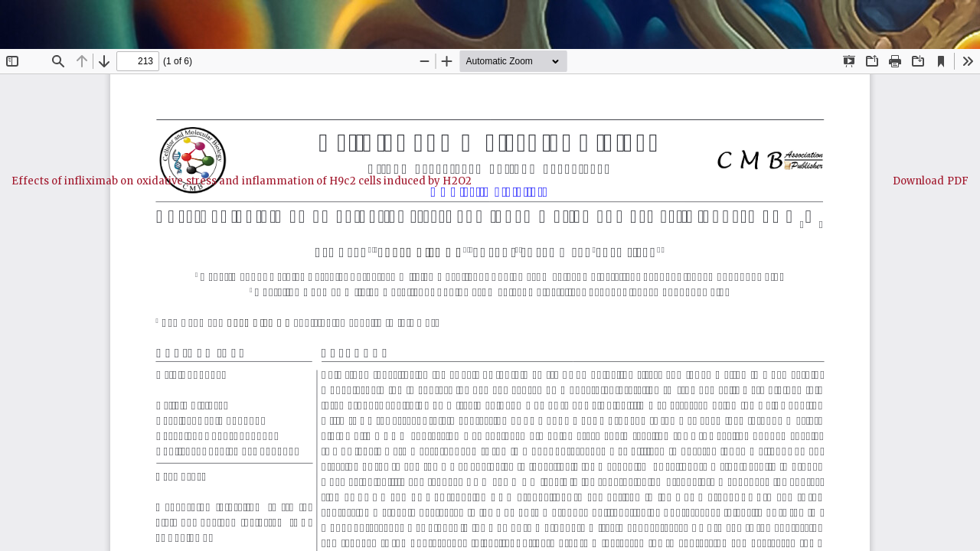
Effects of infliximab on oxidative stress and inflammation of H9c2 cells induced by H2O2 (242, 181)
